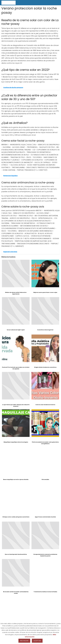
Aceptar (37, 641)
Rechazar (24, 641)
